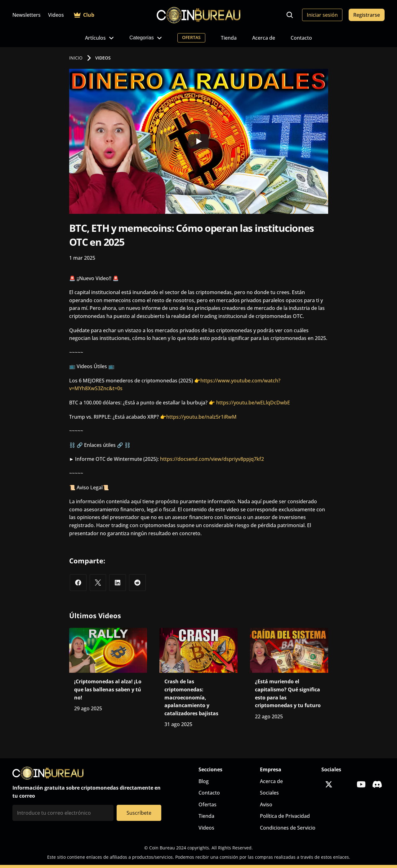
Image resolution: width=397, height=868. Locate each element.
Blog (204, 781)
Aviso (266, 804)
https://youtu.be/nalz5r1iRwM (201, 417)
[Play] (198, 141)
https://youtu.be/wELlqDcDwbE (253, 403)
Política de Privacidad (285, 816)
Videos (56, 15)
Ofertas (207, 804)
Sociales (269, 793)
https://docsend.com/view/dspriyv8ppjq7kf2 (212, 459)
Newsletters (27, 15)
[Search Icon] (290, 15)
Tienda (229, 38)
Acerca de (264, 38)
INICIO (76, 58)
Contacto (301, 38)
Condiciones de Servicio (288, 828)
